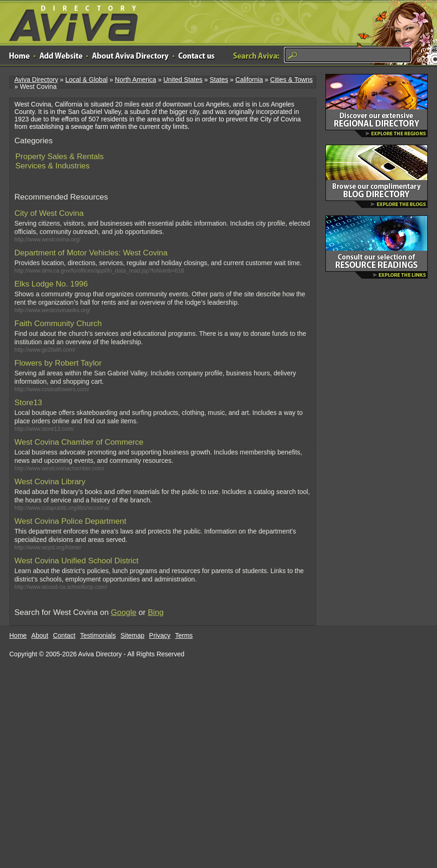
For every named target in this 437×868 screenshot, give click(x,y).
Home (18, 635)
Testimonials (98, 635)
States (219, 80)
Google (124, 612)
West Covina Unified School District (76, 561)
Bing (156, 612)
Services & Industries (53, 166)
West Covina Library (50, 482)
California (249, 80)
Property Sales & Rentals (60, 157)
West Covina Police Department (70, 521)
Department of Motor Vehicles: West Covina (91, 253)
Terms (184, 635)
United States (183, 80)
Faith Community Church (58, 324)
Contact (64, 635)
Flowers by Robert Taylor (58, 363)
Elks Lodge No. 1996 (51, 284)
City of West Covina (49, 213)
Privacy (160, 635)
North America (136, 80)
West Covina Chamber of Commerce (79, 442)
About (40, 635)
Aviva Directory (70, 21)
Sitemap (132, 635)
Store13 (28, 403)
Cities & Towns (291, 80)
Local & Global (86, 80)
